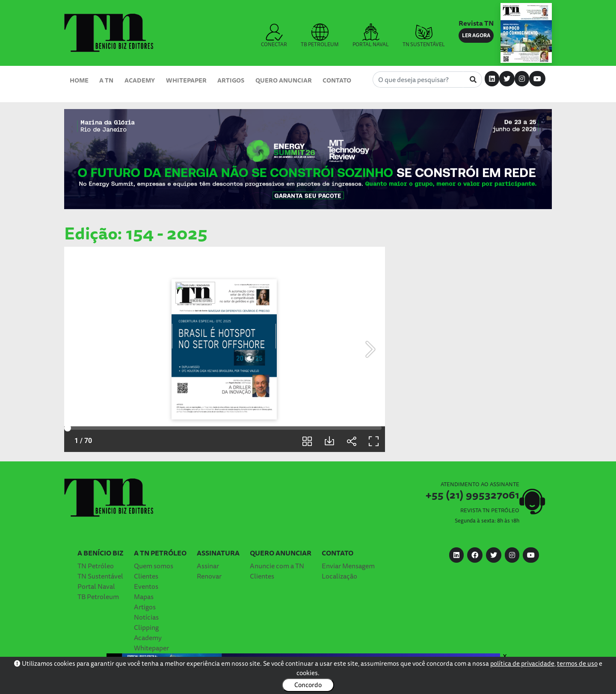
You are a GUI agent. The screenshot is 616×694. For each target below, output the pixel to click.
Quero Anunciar (284, 80)
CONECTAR (274, 36)
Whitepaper (186, 80)
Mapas (144, 597)
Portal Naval (96, 586)
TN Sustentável (100, 576)
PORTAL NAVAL (371, 36)
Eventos (146, 586)
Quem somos (154, 566)
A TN (106, 80)
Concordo (308, 685)
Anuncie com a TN (277, 566)
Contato (337, 80)
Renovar (209, 576)
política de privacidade (522, 663)
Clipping (146, 627)
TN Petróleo (96, 566)
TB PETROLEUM (320, 36)
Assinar (208, 566)
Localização (339, 576)
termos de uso (577, 663)
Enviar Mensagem (348, 566)
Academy (140, 80)
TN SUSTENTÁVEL (424, 36)
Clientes (146, 576)
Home (79, 80)
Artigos (231, 80)
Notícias (146, 617)
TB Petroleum (98, 597)
